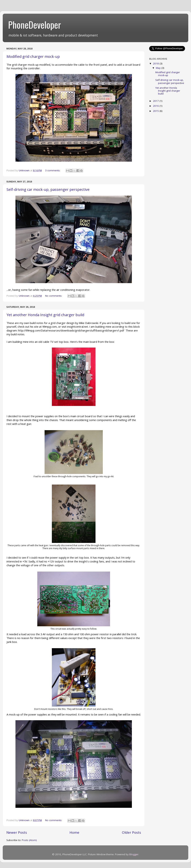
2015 (156, 111)
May (159, 68)
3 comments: (53, 170)
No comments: (54, 296)
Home (74, 832)
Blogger (134, 854)
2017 (156, 101)
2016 (156, 106)
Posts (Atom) (29, 840)
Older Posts (131, 832)
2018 (156, 63)
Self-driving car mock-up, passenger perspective (48, 189)
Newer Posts (17, 832)
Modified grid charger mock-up (33, 56)
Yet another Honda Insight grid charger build (45, 315)
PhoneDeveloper (35, 24)
